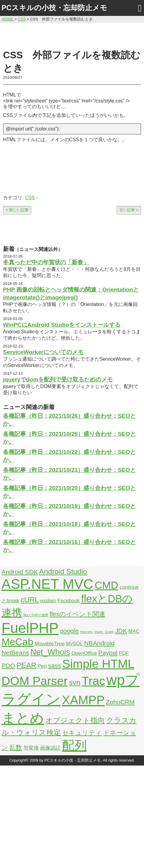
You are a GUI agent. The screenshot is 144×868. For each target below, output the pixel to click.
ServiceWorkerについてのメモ (43, 352)
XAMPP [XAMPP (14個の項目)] (83, 700)
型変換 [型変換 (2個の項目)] (31, 748)
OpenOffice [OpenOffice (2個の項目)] (84, 653)
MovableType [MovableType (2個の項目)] (50, 644)
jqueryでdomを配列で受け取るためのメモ (58, 379)
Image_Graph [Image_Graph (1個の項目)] (104, 632)
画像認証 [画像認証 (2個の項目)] (50, 748)
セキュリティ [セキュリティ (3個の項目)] (82, 733)
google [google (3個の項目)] (69, 631)
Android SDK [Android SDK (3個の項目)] (20, 572)
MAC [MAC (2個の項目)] (134, 631)
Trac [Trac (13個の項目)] (93, 681)
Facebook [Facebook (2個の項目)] (69, 601)
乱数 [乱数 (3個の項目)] (16, 747)
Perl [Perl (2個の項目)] (42, 666)
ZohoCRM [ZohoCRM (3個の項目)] (120, 702)
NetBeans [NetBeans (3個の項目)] (15, 653)
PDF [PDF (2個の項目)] (124, 653)
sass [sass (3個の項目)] (54, 666)
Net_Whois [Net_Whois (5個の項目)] (50, 652)
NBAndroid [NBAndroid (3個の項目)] (99, 643)
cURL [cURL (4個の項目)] (30, 600)
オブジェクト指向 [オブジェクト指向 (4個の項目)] (75, 720)
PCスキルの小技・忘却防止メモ (54, 8)
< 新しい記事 (17, 210)
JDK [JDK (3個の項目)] (121, 631)
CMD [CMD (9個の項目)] (106, 585)
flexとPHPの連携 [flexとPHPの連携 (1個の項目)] (36, 615)
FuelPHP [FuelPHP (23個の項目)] (30, 628)
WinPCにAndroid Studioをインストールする (62, 325)
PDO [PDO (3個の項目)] (8, 666)
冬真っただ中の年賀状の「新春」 (46, 262)
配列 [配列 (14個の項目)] (74, 745)
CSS (30, 198)
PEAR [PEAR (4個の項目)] (27, 665)
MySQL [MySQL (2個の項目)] (74, 644)
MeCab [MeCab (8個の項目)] (17, 642)
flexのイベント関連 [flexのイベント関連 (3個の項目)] (77, 614)
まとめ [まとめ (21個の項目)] (23, 718)
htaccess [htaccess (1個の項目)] (86, 632)
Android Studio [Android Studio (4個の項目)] (63, 572)
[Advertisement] (72, 35)
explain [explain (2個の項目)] (48, 601)
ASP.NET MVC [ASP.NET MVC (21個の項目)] (47, 584)
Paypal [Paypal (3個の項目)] (108, 653)
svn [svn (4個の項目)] (75, 682)
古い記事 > (129, 210)
